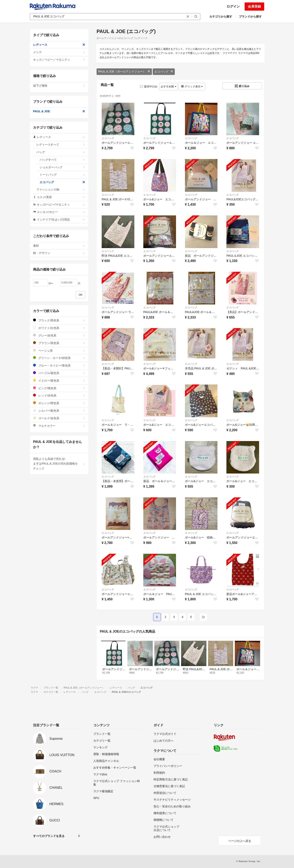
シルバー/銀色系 (59, 411)
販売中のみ (149, 86)
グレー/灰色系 (59, 335)
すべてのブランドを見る (49, 836)
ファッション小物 (61, 189)
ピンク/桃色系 (59, 388)
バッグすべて (62, 160)
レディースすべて (61, 145)
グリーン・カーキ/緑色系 (59, 358)
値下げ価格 (59, 86)
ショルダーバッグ (62, 167)
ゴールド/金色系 (59, 418)
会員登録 (254, 6)
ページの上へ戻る (240, 841)
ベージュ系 (59, 350)
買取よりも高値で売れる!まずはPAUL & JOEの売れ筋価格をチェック (59, 464)
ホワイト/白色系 (59, 328)
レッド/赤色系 (59, 395)
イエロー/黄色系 (59, 381)
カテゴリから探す (221, 17)
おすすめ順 (169, 86)
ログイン (233, 6)
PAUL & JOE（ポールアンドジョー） (124, 71)
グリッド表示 (192, 86)
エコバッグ (164, 71)
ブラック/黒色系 (59, 320)
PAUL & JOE (59, 111)
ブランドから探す (250, 17)
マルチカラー (59, 426)
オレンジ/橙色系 (59, 403)
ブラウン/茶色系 (59, 343)
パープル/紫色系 (59, 373)
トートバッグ (62, 175)
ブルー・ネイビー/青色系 (59, 365)
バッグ (61, 152)
